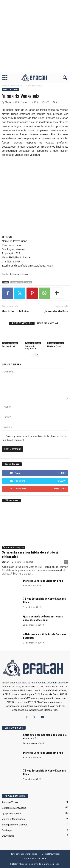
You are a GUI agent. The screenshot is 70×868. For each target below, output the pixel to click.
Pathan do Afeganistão (31, 347)
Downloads (8, 836)
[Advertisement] (35, 36)
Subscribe (60, 489)
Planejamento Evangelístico (24, 854)
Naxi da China (54, 346)
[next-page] (37, 355)
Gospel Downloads (51, 854)
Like (63, 473)
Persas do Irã (9, 346)
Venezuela (17, 282)
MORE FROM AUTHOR (48, 323)
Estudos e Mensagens (13, 547)
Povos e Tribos (16, 86)
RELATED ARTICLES (22, 323)
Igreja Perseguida (11, 813)
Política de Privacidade (35, 858)
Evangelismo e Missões (15, 825)
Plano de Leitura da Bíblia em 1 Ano (43, 581)
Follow (61, 481)
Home (4, 86)
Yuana (28, 282)
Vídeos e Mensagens (13, 819)
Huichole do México (15, 311)
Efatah (9, 102)
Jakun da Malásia (56, 311)
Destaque (7, 830)
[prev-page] (33, 355)
